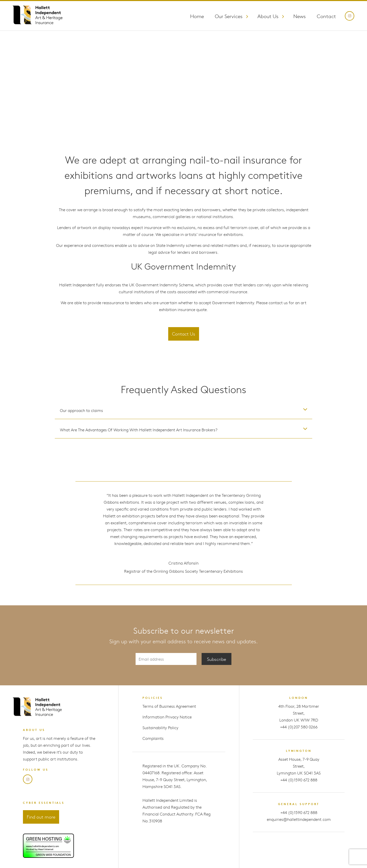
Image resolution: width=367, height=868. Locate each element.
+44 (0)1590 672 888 (299, 780)
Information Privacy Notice (167, 717)
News (300, 16)
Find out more (41, 817)
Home (197, 16)
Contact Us (184, 334)
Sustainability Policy (160, 727)
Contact (326, 16)
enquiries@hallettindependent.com (299, 819)
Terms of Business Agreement (169, 706)
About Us (268, 16)
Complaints (153, 738)
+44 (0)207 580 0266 (299, 727)
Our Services (229, 16)
